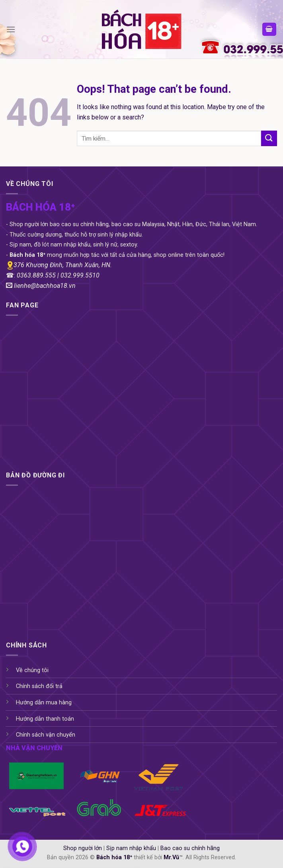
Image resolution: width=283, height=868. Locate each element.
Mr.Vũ (171, 857)
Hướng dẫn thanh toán (45, 719)
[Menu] (11, 29)
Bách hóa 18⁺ (114, 857)
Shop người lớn (83, 848)
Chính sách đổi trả (39, 686)
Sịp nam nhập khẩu (131, 848)
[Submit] (269, 138)
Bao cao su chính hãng (190, 848)
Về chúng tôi (32, 670)
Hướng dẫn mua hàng (44, 703)
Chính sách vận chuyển (46, 735)
